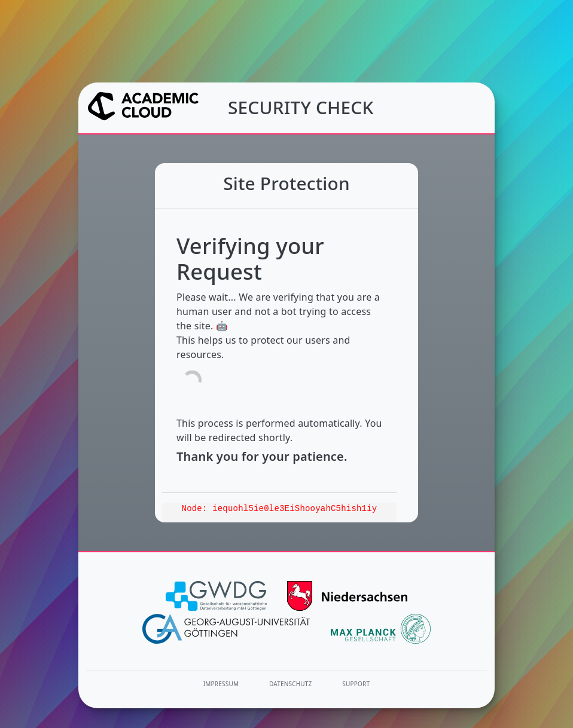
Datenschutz (291, 684)
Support (356, 684)
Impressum (221, 684)
